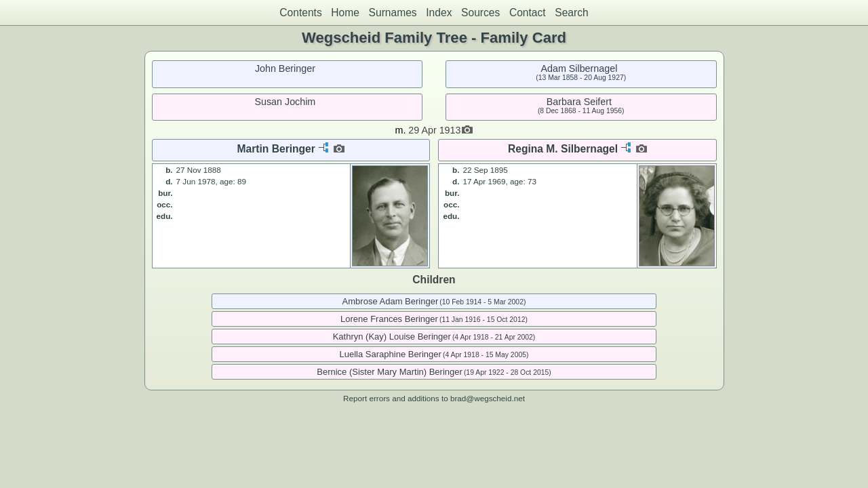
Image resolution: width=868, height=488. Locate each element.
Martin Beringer (276, 149)
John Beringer (285, 68)
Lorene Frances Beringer (389, 319)
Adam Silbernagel (579, 68)
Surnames (393, 13)
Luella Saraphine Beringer (391, 354)
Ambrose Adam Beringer (391, 301)
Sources (480, 13)
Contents (300, 13)
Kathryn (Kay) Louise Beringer (392, 337)
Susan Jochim (285, 102)
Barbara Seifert (579, 102)
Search (571, 13)
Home (345, 13)
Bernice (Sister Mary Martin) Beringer (390, 372)
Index (439, 13)
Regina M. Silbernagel (563, 149)
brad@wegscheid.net (488, 398)
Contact (528, 13)
